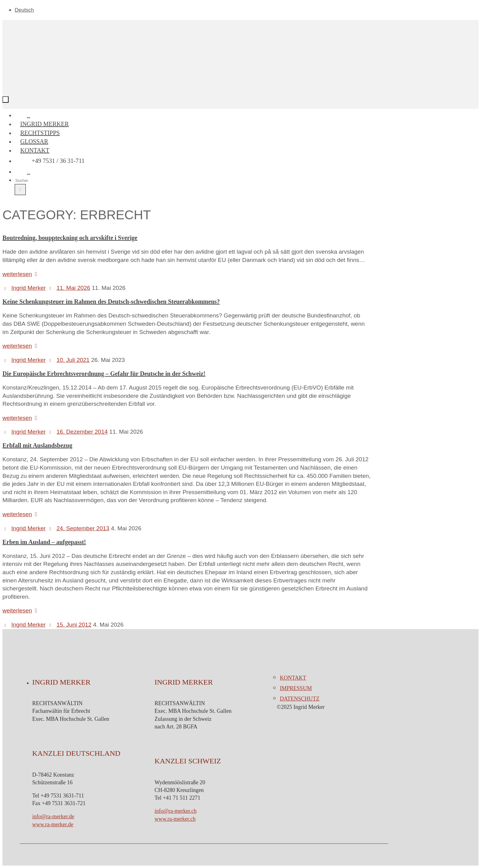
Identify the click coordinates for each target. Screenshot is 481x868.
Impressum (296, 688)
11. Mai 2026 (73, 288)
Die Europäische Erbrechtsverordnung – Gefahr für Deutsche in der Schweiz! (104, 374)
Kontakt (293, 678)
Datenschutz (300, 699)
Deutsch (24, 10)
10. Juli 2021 (73, 360)
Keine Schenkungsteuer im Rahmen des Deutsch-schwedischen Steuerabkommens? (111, 301)
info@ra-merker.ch (176, 811)
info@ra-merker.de (53, 816)
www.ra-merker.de (53, 824)
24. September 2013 (83, 528)
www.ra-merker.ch (175, 819)
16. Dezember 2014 (82, 432)
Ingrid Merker (29, 288)
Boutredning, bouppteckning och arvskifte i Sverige (70, 238)
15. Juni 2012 (74, 625)
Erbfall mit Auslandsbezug (37, 445)
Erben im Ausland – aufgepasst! (44, 542)
